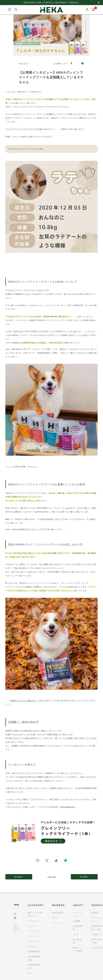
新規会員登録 (58, 913)
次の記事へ (84, 877)
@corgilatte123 (67, 807)
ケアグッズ (32, 946)
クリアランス (33, 921)
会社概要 (77, 921)
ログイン (56, 918)
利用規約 (95, 913)
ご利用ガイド (97, 934)
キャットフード (34, 936)
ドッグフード (33, 931)
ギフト (30, 973)
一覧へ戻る (52, 877)
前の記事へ (19, 877)
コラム (76, 934)
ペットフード (33, 926)
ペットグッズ (33, 941)
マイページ (57, 923)
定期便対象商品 (34, 951)
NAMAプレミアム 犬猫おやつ (23, 701)
